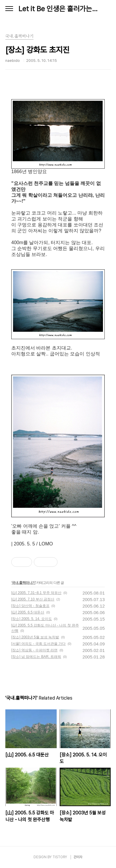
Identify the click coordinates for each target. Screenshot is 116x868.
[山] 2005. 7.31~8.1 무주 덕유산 (36, 593)
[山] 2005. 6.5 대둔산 (28, 612)
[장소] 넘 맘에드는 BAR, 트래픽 (36, 657)
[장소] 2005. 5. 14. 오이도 (32, 619)
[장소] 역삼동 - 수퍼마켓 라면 (34, 650)
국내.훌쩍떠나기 (23, 583)
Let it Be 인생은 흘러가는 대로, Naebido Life (58, 9)
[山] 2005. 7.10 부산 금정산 (33, 599)
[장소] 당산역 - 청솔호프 (30, 606)
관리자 (78, 857)
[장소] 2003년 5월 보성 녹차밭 (35, 637)
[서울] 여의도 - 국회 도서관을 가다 (38, 644)
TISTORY (60, 857)
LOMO (46, 544)
